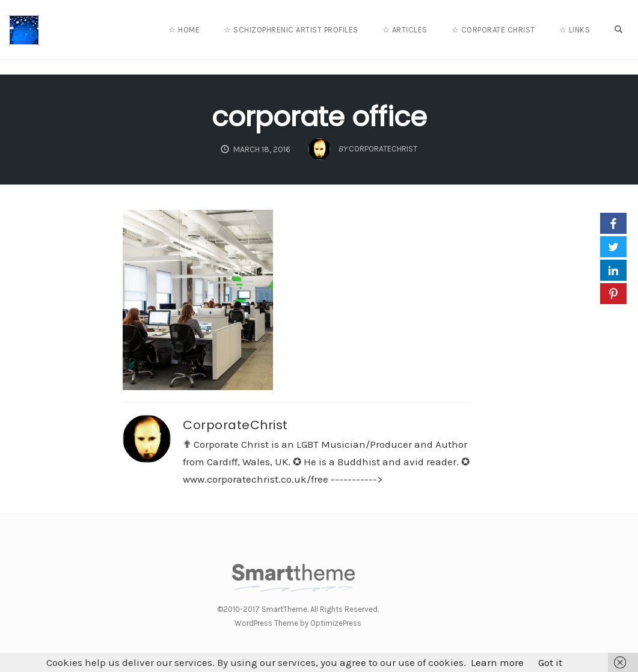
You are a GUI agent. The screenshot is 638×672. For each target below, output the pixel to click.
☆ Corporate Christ (493, 30)
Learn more (497, 662)
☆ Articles (405, 30)
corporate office (319, 117)
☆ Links (575, 30)
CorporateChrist (235, 425)
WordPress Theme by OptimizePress (298, 623)
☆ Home (184, 30)
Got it (550, 662)
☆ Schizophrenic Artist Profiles (291, 30)
